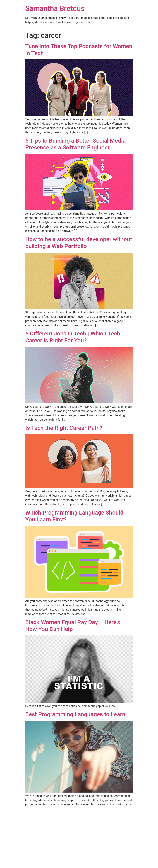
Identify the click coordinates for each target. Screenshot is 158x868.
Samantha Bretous (55, 9)
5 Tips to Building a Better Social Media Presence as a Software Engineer (76, 144)
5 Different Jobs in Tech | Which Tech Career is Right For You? (73, 337)
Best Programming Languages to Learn (75, 714)
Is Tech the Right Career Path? (64, 428)
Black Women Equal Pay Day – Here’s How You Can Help (73, 626)
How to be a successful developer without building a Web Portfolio (79, 243)
